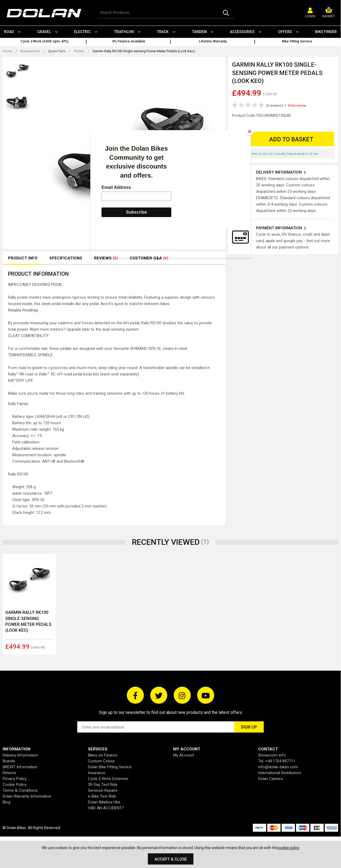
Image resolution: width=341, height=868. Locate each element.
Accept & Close (171, 859)
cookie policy (289, 848)
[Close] (250, 131)
